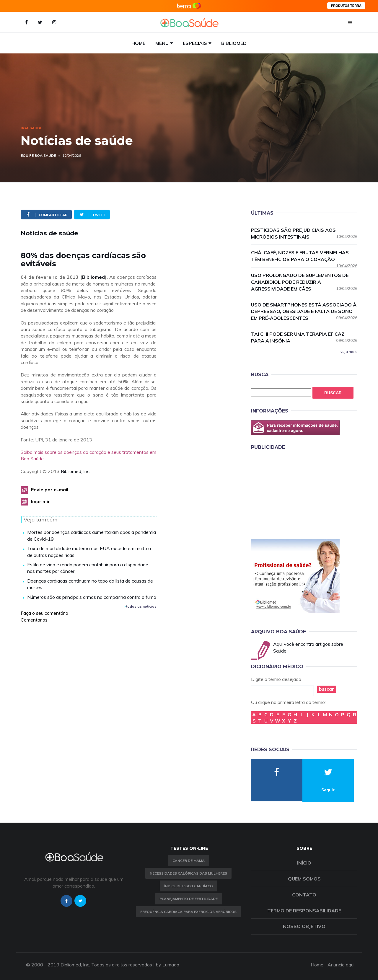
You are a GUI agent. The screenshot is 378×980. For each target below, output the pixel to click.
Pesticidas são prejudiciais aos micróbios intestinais (304, 233)
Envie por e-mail (50, 490)
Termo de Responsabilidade (304, 911)
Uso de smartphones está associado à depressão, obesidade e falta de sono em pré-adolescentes (304, 312)
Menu (162, 43)
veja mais (349, 352)
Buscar (333, 393)
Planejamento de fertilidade (189, 899)
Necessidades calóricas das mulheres (188, 873)
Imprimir (40, 501)
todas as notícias (141, 606)
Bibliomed (234, 43)
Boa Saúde (31, 128)
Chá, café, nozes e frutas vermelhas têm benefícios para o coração (304, 256)
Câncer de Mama (189, 861)
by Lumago (168, 965)
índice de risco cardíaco (189, 886)
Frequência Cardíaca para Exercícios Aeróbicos (188, 912)
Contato (304, 895)
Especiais (195, 43)
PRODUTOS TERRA (346, 6)
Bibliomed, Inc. (76, 471)
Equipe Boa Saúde (38, 155)
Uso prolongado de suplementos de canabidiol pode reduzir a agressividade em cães (304, 282)
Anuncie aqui (341, 965)
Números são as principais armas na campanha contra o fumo (92, 597)
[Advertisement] (295, 493)
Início (304, 863)
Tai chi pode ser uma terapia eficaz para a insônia (304, 337)
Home (138, 43)
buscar (326, 689)
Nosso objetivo (304, 926)
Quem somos (304, 879)
